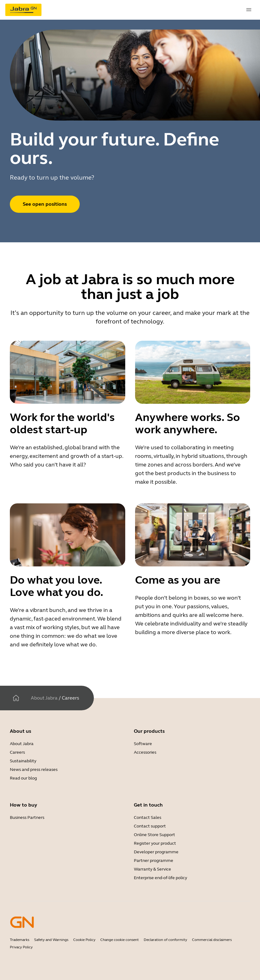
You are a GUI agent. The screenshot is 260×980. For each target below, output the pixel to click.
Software (143, 744)
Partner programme (154, 861)
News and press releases (34, 770)
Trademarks (20, 940)
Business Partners (27, 817)
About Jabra (44, 698)
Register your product (155, 843)
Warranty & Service (152, 869)
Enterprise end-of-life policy (160, 878)
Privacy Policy (21, 947)
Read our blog (23, 778)
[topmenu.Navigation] (249, 10)
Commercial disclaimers (212, 940)
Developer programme (156, 852)
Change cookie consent (120, 940)
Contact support (150, 826)
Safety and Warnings (51, 940)
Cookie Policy (84, 940)
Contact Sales (148, 817)
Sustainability (23, 761)
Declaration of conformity (165, 940)
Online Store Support (154, 835)
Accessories (145, 752)
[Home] (16, 698)
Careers (17, 752)
